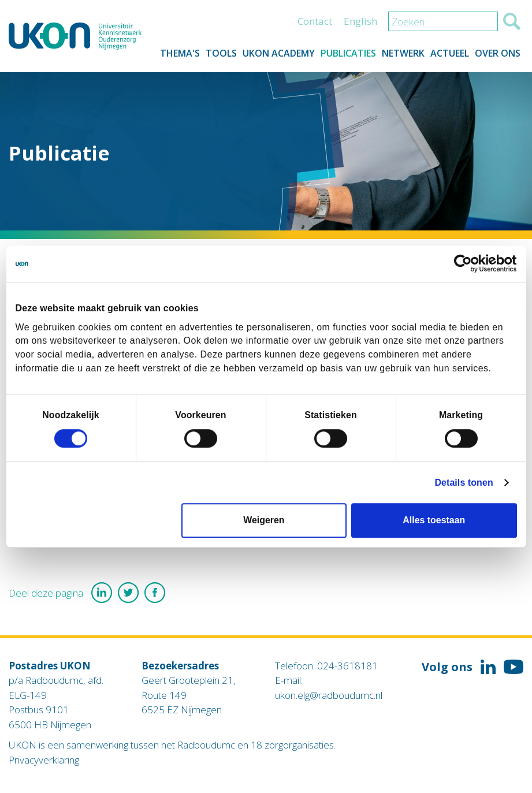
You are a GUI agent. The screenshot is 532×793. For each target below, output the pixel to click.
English (360, 21)
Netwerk (403, 53)
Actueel (450, 53)
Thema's (180, 53)
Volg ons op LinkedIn (488, 667)
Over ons (498, 53)
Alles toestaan (434, 521)
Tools (221, 53)
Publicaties (348, 53)
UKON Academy (279, 53)
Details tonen (464, 483)
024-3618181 (347, 666)
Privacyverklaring (44, 760)
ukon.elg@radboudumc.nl (329, 695)
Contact (315, 21)
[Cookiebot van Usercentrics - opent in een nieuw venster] (466, 264)
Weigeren (264, 521)
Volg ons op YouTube (514, 667)
